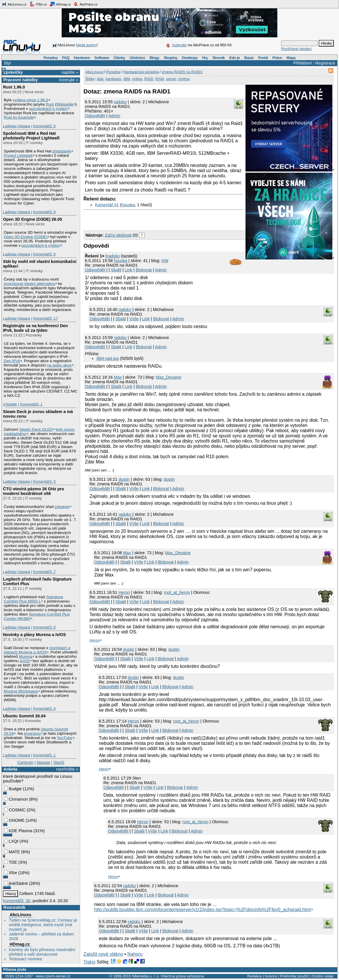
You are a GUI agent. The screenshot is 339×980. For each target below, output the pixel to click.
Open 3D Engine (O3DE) (26, 237)
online (137, 79)
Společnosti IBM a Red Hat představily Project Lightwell (31, 136)
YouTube (65, 738)
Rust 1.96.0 (14, 87)
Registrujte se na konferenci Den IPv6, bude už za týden (35, 328)
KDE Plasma (18, 831)
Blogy (154, 58)
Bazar (249, 58)
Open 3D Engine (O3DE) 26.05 (32, 219)
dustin (124, 479)
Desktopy (190, 58)
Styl (7, 63)
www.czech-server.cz (53, 976)
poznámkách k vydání (48, 109)
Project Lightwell (18, 155)
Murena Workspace (21, 691)
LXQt (11, 841)
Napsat (43, 762)
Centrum (25, 762)
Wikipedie (65, 104)
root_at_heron (177, 592)
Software (102, 58)
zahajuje (62, 507)
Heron (124, 592)
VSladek (10, 404)
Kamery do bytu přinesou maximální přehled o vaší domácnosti (42, 952)
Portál (263, 58)
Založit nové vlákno (103, 954)
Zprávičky (13, 72)
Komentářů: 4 (44, 709)
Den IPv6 (12, 361)
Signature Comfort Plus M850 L (33, 599)
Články (119, 58)
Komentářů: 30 (17, 901)
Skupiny (170, 58)
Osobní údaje (322, 976)
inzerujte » (69, 80)
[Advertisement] (151, 219)
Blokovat (144, 270)
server (171, 79)
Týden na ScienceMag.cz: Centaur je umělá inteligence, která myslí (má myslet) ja (43, 925)
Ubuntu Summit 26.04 (24, 716)
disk (100, 79)
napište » (70, 72)
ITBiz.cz (38, 4)
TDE (11, 862)
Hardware (82, 58)
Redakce (255, 976)
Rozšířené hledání (296, 49)
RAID (149, 79)
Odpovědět (95, 116)
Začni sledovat (118, 235)
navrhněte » (67, 769)
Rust (50, 104)
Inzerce (271, 976)
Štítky (90, 79)
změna (184, 79)
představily (62, 151)
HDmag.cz (60, 4)
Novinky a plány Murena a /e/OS (34, 635)
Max (118, 377)
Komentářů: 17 (45, 318)
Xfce (11, 873)
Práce (277, 58)
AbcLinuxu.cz (14, 4)
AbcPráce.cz (85, 4)
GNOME (14, 820)
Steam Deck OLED (36, 429)
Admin (114, 116)
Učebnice (137, 58)
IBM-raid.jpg (108, 358)
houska (128, 205)
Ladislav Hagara (17, 126)
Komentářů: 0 (44, 126)
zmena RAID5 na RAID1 (182, 72)
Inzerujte (179, 45)
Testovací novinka (25, 959)
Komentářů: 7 (44, 572)
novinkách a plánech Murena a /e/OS (37, 650)
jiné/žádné (16, 883)
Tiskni (89, 962)
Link (129, 270)
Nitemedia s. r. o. (146, 976)
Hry (205, 58)
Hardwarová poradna (141, 72)
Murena (26, 656)
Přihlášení (303, 63)
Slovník (218, 58)
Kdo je (234, 58)
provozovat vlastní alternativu (29, 284)
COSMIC (15, 810)
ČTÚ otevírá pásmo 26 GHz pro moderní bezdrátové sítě (33, 491)
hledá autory (86, 45)
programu (32, 733)
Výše (134, 319)
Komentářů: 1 (31, 404)
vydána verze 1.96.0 (30, 100)
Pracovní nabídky (21, 80)
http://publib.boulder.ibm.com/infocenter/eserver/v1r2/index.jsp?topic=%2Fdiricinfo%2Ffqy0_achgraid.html (202, 910)
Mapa (291, 58)
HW (165, 261)
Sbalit (116, 270)
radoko (120, 102)
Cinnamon (16, 799)
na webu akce (59, 365)
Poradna (51, 58)
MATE (12, 852)
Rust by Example (19, 117)
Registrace (325, 63)
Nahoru (135, 954)
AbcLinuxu (20, 915)
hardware (113, 79)
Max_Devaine (168, 377)
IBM (127, 79)
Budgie (13, 789)
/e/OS (25, 661)
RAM (160, 79)
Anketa (10, 769)
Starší (59, 762)
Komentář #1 (107, 205)
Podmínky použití (294, 976)
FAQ (66, 58)
